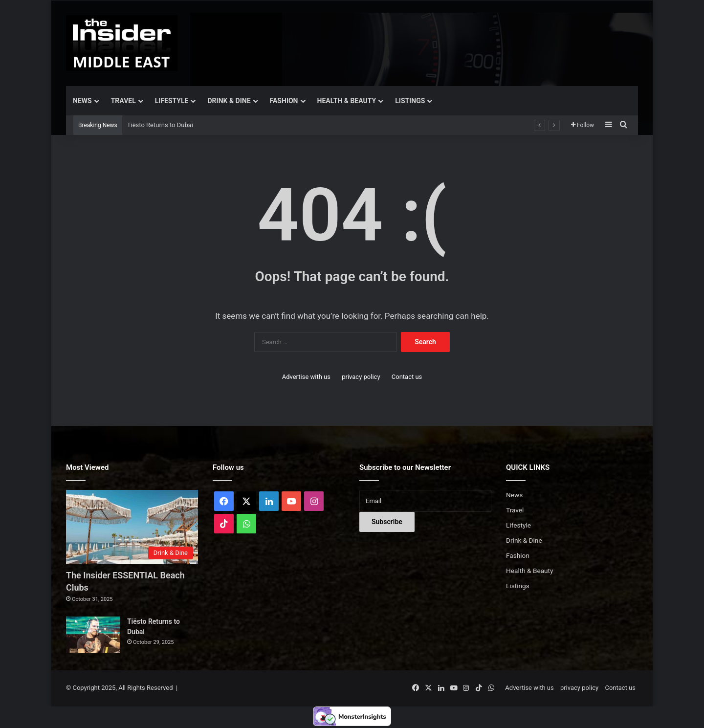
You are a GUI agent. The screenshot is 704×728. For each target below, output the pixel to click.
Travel (123, 101)
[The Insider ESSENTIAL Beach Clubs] (132, 527)
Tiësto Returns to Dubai (160, 125)
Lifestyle (172, 101)
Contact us (407, 377)
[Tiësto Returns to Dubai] (93, 635)
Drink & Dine (229, 101)
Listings (410, 101)
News (82, 101)
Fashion (284, 101)
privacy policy (361, 377)
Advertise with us (306, 377)
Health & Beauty (347, 101)
